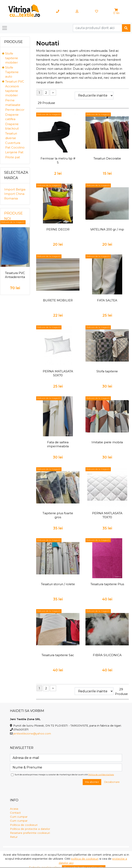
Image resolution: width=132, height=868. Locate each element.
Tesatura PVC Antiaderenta (15, 275)
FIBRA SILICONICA (107, 655)
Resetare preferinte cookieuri (30, 833)
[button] (116, 10)
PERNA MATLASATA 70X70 (107, 515)
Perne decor (15, 110)
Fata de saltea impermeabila (58, 444)
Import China (14, 194)
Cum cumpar (19, 817)
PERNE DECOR (58, 229)
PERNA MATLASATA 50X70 (58, 373)
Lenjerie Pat (14, 152)
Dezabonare (112, 782)
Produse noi (13, 216)
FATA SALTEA (107, 300)
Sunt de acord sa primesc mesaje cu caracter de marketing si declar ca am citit (64, 775)
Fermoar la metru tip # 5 (58, 160)
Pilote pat (13, 157)
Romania (11, 198)
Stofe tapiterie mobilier (12, 58)
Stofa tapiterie (107, 371)
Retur (14, 837)
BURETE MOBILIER (58, 300)
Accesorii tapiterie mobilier (12, 91)
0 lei (116, 13)
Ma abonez (92, 782)
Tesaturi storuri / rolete (58, 584)
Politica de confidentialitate (101, 775)
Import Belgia (15, 189)
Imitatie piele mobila (107, 442)
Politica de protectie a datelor (30, 829)
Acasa (14, 809)
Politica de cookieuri (24, 825)
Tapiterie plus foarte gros (58, 515)
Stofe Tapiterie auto (12, 72)
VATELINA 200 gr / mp (107, 229)
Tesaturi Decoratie (107, 158)
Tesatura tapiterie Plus (107, 584)
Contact (15, 813)
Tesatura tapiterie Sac (58, 655)
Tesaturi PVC (15, 81)
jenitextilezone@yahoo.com (32, 733)
